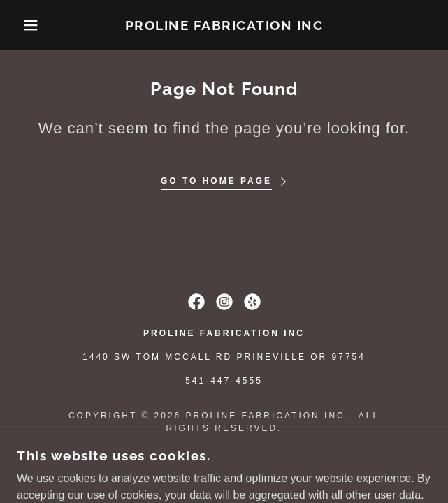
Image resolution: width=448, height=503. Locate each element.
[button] (30, 25)
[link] (224, 25)
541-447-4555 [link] (224, 381)
